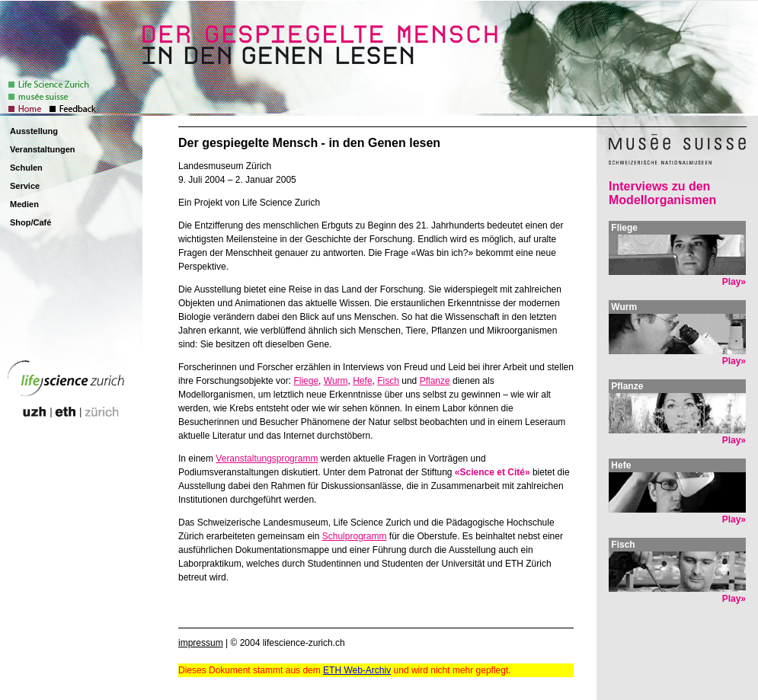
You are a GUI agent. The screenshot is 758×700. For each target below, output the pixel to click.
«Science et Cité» (493, 472)
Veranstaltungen (43, 149)
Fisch (388, 381)
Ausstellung (34, 131)
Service (25, 186)
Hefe (362, 381)
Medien (24, 204)
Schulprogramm (355, 536)
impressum (201, 643)
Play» (734, 282)
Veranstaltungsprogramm (267, 459)
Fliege (306, 381)
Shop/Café (30, 222)
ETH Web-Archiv (357, 670)
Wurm (336, 381)
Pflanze (435, 381)
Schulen (26, 168)
